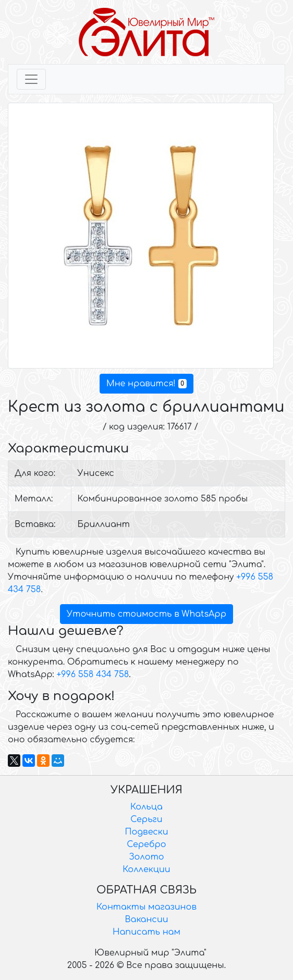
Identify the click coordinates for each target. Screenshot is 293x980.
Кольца (146, 807)
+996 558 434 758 (93, 675)
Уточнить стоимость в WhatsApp (146, 614)
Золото (146, 857)
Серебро (146, 844)
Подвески (146, 832)
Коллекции (146, 869)
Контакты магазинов (146, 907)
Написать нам (146, 932)
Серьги (146, 819)
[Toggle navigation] (31, 79)
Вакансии (146, 920)
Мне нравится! (146, 384)
